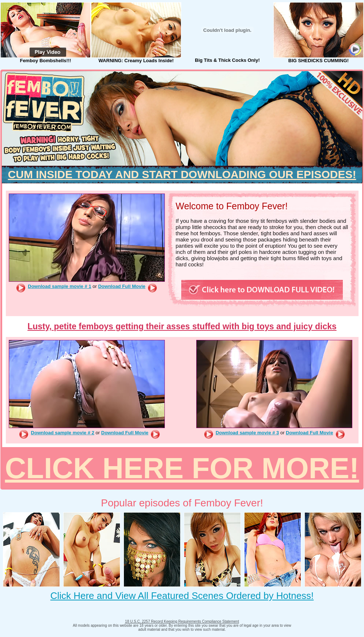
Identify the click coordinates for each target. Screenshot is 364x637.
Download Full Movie (122, 286)
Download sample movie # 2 (63, 433)
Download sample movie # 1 (59, 286)
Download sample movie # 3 (247, 433)
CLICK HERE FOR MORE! (182, 468)
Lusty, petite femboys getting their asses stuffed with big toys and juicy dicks (182, 326)
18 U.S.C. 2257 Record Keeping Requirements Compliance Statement (182, 621)
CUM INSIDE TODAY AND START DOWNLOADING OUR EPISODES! (182, 174)
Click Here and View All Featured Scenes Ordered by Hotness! (182, 596)
